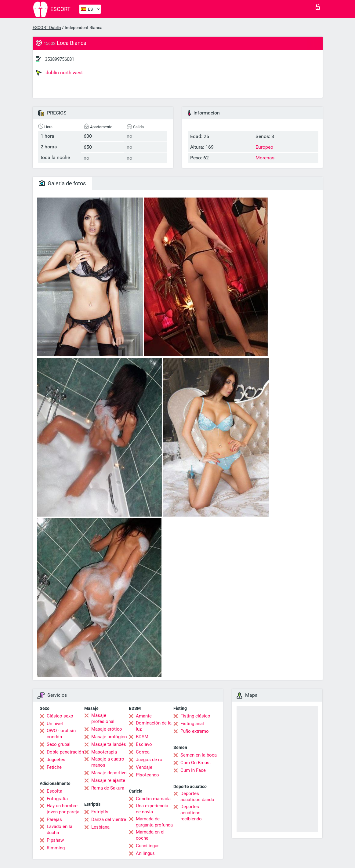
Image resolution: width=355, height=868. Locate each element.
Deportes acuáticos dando (197, 797)
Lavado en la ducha (60, 830)
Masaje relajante (108, 780)
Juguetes (56, 760)
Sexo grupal (59, 744)
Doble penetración (65, 752)
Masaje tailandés (109, 744)
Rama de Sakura (108, 788)
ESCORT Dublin (47, 27)
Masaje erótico (107, 729)
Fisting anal (192, 724)
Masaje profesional (103, 718)
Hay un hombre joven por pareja (63, 809)
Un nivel (55, 724)
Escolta (54, 791)
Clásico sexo (60, 716)
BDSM (142, 737)
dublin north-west (59, 73)
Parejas (54, 819)
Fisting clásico (195, 716)
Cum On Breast (196, 763)
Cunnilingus (148, 846)
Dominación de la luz (154, 726)
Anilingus (145, 853)
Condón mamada (153, 799)
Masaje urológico (109, 737)
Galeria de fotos (62, 183)
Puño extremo (195, 731)
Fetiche (54, 767)
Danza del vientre (109, 819)
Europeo (264, 147)
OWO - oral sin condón (61, 734)
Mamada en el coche (150, 835)
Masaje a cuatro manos (108, 762)
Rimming (56, 848)
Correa (143, 752)
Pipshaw (55, 840)
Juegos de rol (150, 760)
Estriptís (100, 812)
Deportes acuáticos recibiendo (191, 813)
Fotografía (57, 799)
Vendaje (144, 767)
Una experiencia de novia (152, 809)
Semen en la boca (199, 755)
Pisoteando (147, 775)
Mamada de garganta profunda (154, 822)
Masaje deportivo (109, 773)
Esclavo (144, 744)
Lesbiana (100, 827)
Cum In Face (193, 770)
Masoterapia (104, 752)
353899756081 (60, 59)
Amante (144, 716)
